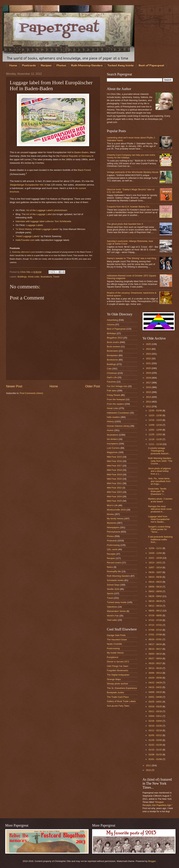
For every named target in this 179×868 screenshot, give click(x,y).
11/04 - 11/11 (155, 548)
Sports (110, 593)
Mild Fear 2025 (114, 501)
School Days (113, 585)
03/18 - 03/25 (155, 706)
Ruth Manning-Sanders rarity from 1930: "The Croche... (160, 461)
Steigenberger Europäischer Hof (27, 185)
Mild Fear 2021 (114, 483)
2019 (149, 373)
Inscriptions (113, 444)
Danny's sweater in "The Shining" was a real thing (132, 258)
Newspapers (113, 527)
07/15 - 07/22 (155, 625)
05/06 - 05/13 (155, 673)
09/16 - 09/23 (155, 582)
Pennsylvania (114, 532)
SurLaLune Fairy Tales (118, 706)
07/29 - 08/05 (155, 615)
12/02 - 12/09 (155, 430)
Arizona (111, 325)
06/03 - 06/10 (155, 654)
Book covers (113, 342)
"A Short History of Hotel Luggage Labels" (37, 229)
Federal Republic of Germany (76, 156)
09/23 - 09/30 (155, 577)
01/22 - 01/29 (155, 745)
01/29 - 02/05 (155, 740)
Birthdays (112, 333)
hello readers (113, 417)
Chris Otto (26, 272)
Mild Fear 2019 (114, 474)
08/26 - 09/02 (155, 596)
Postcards (29, 65)
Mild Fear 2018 (114, 470)
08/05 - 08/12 (155, 611)
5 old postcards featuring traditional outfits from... (160, 539)
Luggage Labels (35, 225)
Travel (56, 277)
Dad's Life (112, 377)
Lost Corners (113, 448)
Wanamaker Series (116, 611)
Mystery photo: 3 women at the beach (160, 500)
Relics (110, 567)
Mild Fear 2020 (114, 479)
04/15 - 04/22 (155, 687)
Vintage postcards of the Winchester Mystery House (133, 172)
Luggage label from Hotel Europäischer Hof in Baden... (159, 519)
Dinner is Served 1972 (118, 662)
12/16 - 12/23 (155, 420)
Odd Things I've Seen (118, 666)
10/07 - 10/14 (155, 567)
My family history (115, 519)
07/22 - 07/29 (155, 620)
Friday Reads (114, 395)
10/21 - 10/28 (155, 558)
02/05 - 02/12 (155, 735)
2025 (149, 344)
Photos (61, 65)
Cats (109, 369)
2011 (149, 765)
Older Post (93, 386)
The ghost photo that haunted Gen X (125, 224)
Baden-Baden (81, 152)
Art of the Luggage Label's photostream (47, 210)
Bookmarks (112, 351)
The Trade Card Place (118, 697)
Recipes (46, 65)
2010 (149, 770)
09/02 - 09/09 (155, 591)
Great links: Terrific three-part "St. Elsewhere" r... (157, 491)
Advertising (112, 320)
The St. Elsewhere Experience (122, 688)
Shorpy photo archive (117, 684)
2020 (149, 368)
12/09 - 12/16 (155, 425)
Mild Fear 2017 (114, 466)
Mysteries (112, 523)
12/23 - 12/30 (155, 415)
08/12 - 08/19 (155, 606)
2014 (149, 397)
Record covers (114, 563)
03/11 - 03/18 (155, 711)
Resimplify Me (114, 571)
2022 (149, 358)
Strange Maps (114, 679)
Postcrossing (113, 545)
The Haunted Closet (117, 640)
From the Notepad (116, 399)
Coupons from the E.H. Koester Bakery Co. (128, 207)
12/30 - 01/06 (155, 411)
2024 (149, 349)
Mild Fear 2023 (114, 492)
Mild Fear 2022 (114, 488)
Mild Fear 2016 (114, 461)
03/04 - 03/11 (155, 716)
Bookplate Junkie (115, 692)
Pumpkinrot (113, 657)
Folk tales (112, 391)
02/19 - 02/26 (155, 726)
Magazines (112, 452)
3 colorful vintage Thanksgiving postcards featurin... (159, 451)
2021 (149, 363)
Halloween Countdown (118, 413)
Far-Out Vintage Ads (117, 386)
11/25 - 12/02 (155, 434)
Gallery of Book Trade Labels (121, 701)
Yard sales (112, 620)
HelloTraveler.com (25, 240)
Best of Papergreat (116, 329)
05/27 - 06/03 (155, 658)
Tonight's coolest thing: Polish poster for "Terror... (159, 529)
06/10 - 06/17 (155, 649)
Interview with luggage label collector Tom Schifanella (43, 221)
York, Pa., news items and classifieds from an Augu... (159, 481)
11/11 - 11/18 (155, 444)
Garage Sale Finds (116, 635)
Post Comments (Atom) (31, 393)
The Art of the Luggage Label (37, 214)
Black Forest (84, 170)
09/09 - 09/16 (155, 587)
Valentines (112, 607)
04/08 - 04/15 (155, 692)
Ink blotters (112, 439)
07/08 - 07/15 (155, 630)
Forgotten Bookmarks (118, 670)
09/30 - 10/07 (155, 572)
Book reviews (114, 347)
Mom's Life (112, 505)
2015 (149, 392)
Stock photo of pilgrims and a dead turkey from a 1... (159, 471)
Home (13, 65)
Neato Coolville (114, 644)
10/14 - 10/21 (155, 563)
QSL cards (112, 549)
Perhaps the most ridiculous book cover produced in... (160, 509)
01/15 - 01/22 (155, 750)
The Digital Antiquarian (118, 675)
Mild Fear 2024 (114, 497)
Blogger (152, 861)
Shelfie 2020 (113, 589)
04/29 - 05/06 (155, 678)
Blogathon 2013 (115, 338)
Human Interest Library (118, 426)
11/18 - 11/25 (155, 439)
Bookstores (112, 360)
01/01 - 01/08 (155, 759)
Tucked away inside (117, 602)
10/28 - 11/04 (155, 553)
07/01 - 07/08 (155, 635)
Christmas (112, 373)
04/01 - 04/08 (155, 697)
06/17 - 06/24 (155, 644)
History (110, 421)
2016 (149, 387)
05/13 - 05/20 (155, 668)
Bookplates (112, 355)
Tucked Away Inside (121, 65)
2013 (149, 402)
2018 (149, 378)
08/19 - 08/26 (155, 601)
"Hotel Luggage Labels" (28, 236)
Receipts (111, 554)
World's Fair (113, 616)
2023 (149, 354)
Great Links (34, 277)
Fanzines (111, 382)
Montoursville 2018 (116, 510)
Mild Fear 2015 (114, 457)
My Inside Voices (115, 653)
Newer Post (14, 386)
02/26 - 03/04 (155, 721)
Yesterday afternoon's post (23, 252)
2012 (149, 407)
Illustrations (46, 277)
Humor (110, 430)
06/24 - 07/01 (155, 639)
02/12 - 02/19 (155, 730)
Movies (110, 514)
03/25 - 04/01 (155, 702)
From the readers (115, 404)
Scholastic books (115, 580)
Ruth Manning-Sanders (87, 65)
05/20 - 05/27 (155, 663)
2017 (149, 383)
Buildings (22, 277)
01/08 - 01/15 (155, 755)
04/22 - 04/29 (155, 683)
